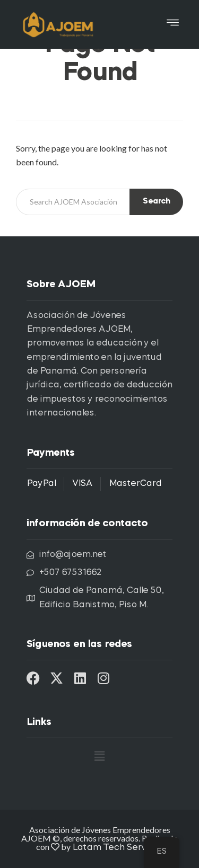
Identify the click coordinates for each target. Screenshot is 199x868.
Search (156, 202)
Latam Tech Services (118, 848)
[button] (173, 24)
